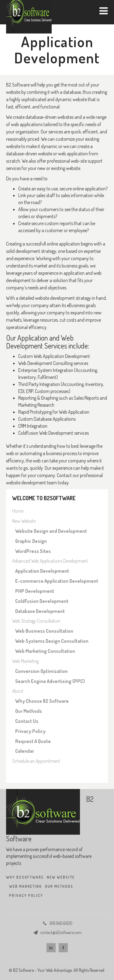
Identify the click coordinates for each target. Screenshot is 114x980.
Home (18, 511)
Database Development (40, 611)
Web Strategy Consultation (36, 621)
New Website (24, 521)
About (18, 691)
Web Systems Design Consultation (52, 641)
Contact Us (27, 721)
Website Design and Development (51, 531)
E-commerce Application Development (57, 581)
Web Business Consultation (44, 631)
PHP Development (35, 591)
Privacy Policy (30, 731)
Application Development (42, 571)
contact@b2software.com (61, 932)
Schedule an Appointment (36, 761)
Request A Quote (33, 741)
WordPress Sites (33, 551)
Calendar (25, 751)
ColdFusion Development (42, 601)
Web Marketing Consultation (45, 651)
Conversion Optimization (41, 671)
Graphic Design (31, 541)
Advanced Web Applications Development (50, 561)
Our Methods (29, 711)
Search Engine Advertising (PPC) (50, 681)
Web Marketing (25, 661)
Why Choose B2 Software (42, 701)
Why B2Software (25, 877)
